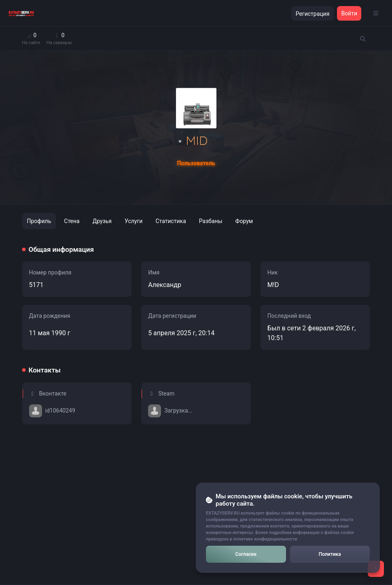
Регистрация (313, 14)
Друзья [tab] (102, 221)
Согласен (246, 554)
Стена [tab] (72, 221)
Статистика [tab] (171, 221)
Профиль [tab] (39, 221)
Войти (349, 13)
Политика (330, 554)
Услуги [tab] (133, 221)
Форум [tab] (244, 221)
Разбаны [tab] (211, 221)
